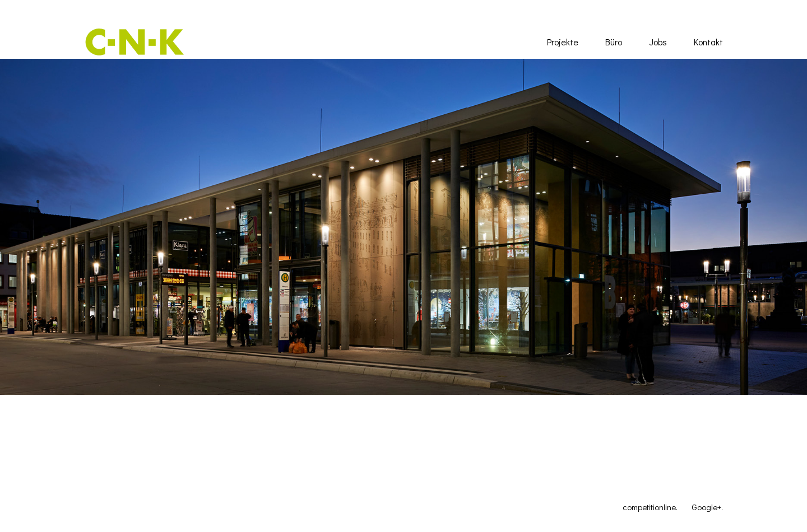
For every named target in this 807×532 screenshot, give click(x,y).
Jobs (658, 42)
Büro (614, 42)
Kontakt (708, 42)
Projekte (563, 42)
